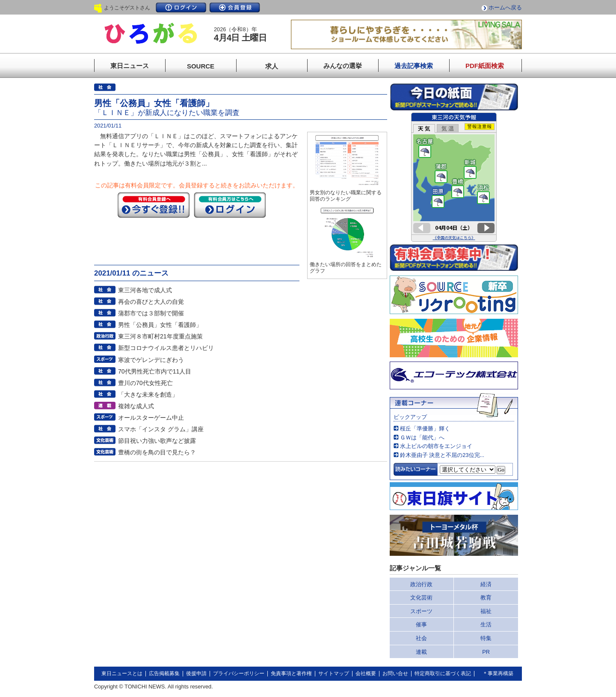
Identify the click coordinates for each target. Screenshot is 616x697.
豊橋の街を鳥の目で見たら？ (157, 452)
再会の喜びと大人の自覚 (151, 302)
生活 (486, 624)
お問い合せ (395, 673)
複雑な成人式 (136, 406)
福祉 (486, 611)
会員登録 (235, 7)
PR (486, 652)
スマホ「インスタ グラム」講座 (161, 429)
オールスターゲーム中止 (151, 418)
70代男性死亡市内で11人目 (155, 371)
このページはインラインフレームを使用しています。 (454, 177)
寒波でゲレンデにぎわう (151, 360)
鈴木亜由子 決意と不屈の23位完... (442, 455)
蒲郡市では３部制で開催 (151, 313)
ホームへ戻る (505, 7)
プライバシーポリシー (239, 673)
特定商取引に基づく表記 (443, 673)
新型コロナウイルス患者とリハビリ (166, 348)
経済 (486, 584)
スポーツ (421, 611)
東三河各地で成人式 (145, 290)
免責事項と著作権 (291, 673)
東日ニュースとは (122, 673)
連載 (421, 652)
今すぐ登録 (154, 205)
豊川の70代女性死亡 (145, 383)
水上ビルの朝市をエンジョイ (436, 446)
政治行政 (421, 584)
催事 (421, 624)
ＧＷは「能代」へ (422, 437)
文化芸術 (421, 598)
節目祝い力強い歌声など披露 (157, 441)
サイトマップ (334, 673)
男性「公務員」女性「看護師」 (160, 325)
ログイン (181, 7)
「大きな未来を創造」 (148, 394)
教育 (486, 598)
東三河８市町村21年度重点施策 (160, 336)
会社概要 (366, 673)
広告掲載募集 (164, 673)
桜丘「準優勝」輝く (425, 429)
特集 (486, 638)
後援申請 (196, 673)
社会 (421, 638)
